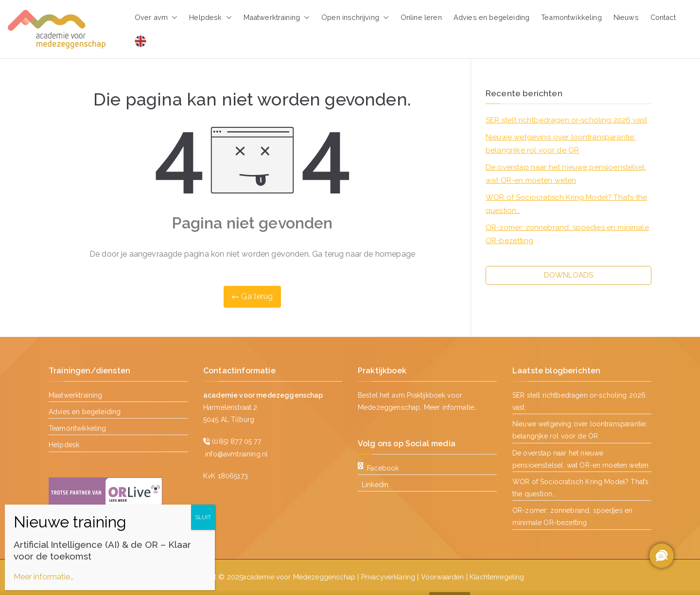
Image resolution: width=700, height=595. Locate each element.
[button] (173, 17)
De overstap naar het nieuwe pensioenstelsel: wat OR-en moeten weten (566, 174)
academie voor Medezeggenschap (299, 577)
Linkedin (375, 485)
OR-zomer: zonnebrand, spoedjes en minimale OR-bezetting (567, 234)
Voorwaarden (443, 577)
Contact (663, 17)
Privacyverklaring (388, 577)
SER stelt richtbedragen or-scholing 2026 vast (566, 120)
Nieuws (626, 17)
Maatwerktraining (277, 17)
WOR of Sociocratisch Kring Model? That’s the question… (566, 204)
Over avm (156, 17)
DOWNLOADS (569, 275)
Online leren (421, 17)
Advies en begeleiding (491, 17)
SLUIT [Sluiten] (203, 517)
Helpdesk (210, 17)
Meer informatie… (451, 407)
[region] (661, 556)
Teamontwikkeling (571, 17)
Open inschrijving (355, 17)
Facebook (378, 468)
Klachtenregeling (497, 577)
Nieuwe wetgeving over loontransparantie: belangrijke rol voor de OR (560, 144)
